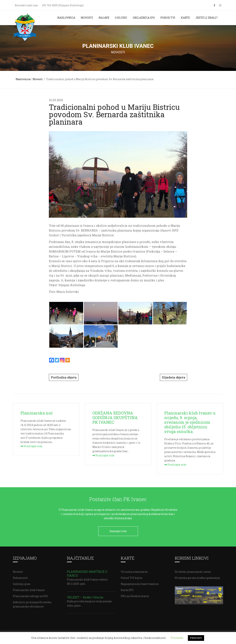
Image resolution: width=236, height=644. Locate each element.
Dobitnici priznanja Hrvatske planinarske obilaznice (32, 603)
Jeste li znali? (206, 18)
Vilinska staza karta (134, 570)
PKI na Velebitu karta (135, 595)
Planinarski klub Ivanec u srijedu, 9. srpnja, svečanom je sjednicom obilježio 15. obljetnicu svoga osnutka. (190, 422)
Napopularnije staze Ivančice (140, 583)
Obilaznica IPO (144, 18)
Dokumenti (20, 577)
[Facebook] (52, 360)
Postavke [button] (177, 638)
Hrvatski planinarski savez (193, 570)
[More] (68, 360)
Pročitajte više (31, 446)
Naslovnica (66, 18)
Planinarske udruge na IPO (31, 595)
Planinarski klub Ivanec (29, 589)
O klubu (121, 18)
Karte (185, 18)
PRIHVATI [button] (196, 638)
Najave (104, 18)
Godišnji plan (22, 583)
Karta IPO (127, 589)
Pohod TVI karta (131, 577)
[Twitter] (57, 360)
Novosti (87, 18)
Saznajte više (118, 531)
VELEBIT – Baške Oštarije (85, 596)
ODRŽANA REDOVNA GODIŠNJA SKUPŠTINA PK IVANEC (115, 418)
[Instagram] (62, 360)
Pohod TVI (168, 18)
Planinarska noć (37, 413)
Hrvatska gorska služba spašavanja (197, 577)
